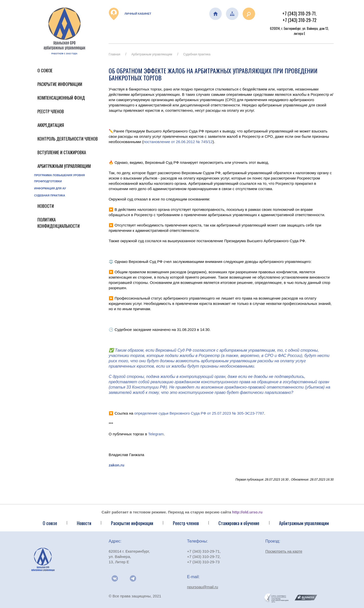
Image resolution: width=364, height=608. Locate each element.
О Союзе (45, 70)
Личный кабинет (130, 14)
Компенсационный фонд (61, 98)
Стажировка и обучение (239, 523)
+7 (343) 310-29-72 (300, 20)
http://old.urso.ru (247, 512)
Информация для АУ (50, 188)
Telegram (156, 434)
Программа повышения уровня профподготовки (59, 178)
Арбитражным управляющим (64, 166)
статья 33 (120, 387)
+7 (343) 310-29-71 (299, 13)
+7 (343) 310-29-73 (203, 562)
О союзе (50, 523)
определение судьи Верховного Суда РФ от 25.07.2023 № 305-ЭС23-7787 (199, 413)
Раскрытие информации (60, 84)
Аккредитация (51, 125)
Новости (46, 206)
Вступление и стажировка (62, 152)
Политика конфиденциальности (59, 223)
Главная (115, 54)
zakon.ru (117, 465)
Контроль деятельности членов (68, 139)
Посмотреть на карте (284, 551)
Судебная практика (50, 195)
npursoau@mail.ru (203, 587)
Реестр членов (51, 111)
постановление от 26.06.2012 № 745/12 (178, 142)
